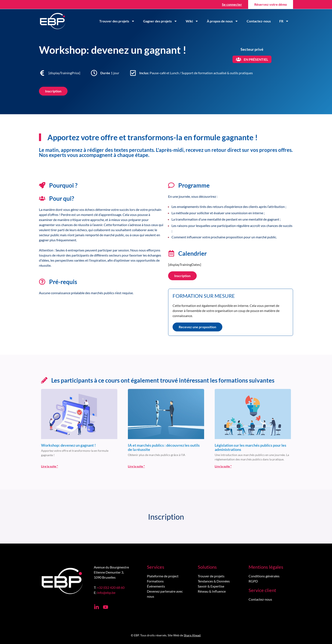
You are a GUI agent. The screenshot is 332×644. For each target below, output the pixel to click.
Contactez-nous (259, 21)
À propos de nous (223, 21)
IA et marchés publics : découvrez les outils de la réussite (164, 447)
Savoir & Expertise (211, 586)
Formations (155, 581)
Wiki (192, 21)
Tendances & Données (214, 581)
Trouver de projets (211, 576)
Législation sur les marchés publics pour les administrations (250, 447)
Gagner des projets (160, 21)
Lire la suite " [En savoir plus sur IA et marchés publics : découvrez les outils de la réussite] (136, 466)
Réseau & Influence (212, 591)
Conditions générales (264, 576)
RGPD (253, 581)
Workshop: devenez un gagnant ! (68, 445)
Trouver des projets (117, 21)
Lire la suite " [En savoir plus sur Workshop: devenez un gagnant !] (50, 466)
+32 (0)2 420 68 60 (111, 587)
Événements (156, 586)
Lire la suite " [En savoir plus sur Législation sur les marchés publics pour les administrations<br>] (223, 466)
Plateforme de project (163, 576)
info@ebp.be (106, 593)
